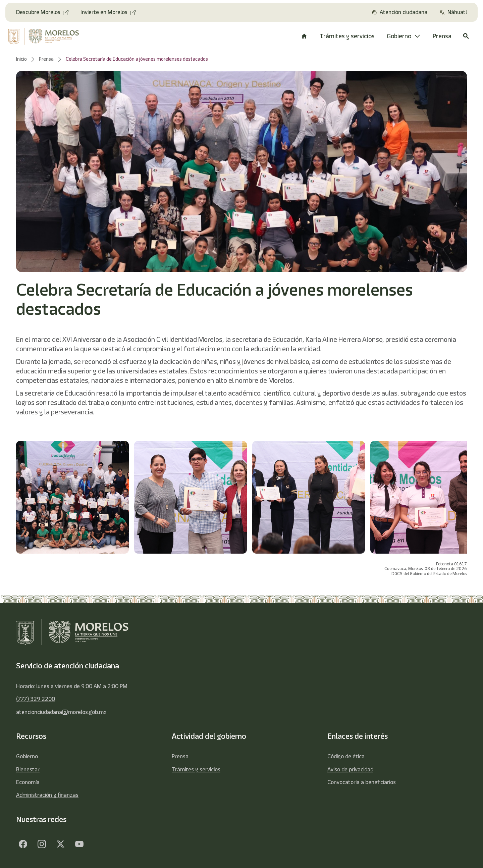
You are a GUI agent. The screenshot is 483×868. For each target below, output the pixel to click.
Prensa (180, 756)
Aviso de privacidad (350, 769)
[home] (48, 36)
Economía (28, 782)
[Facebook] (23, 844)
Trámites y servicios (196, 769)
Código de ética (346, 756)
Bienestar (28, 769)
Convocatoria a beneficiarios (362, 782)
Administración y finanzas (47, 795)
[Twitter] (60, 844)
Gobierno (27, 756)
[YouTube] (79, 844)
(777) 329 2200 (36, 699)
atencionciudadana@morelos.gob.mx (61, 712)
